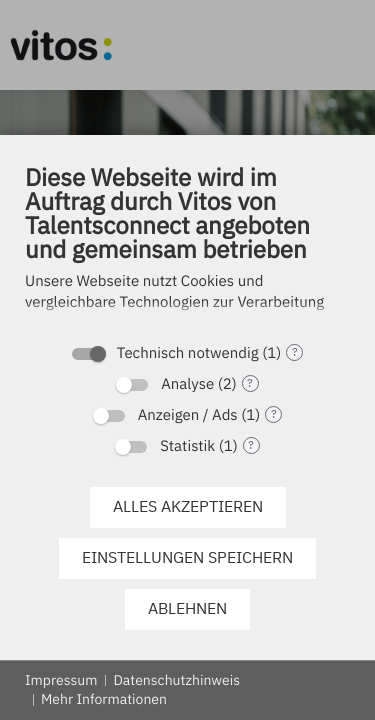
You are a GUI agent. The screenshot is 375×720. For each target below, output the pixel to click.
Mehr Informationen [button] (104, 699)
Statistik (187, 446)
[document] (187, 251)
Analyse (187, 384)
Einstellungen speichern (187, 557)
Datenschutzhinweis (176, 680)
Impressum (61, 680)
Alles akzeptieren (188, 506)
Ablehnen (187, 608)
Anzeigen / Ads (188, 415)
